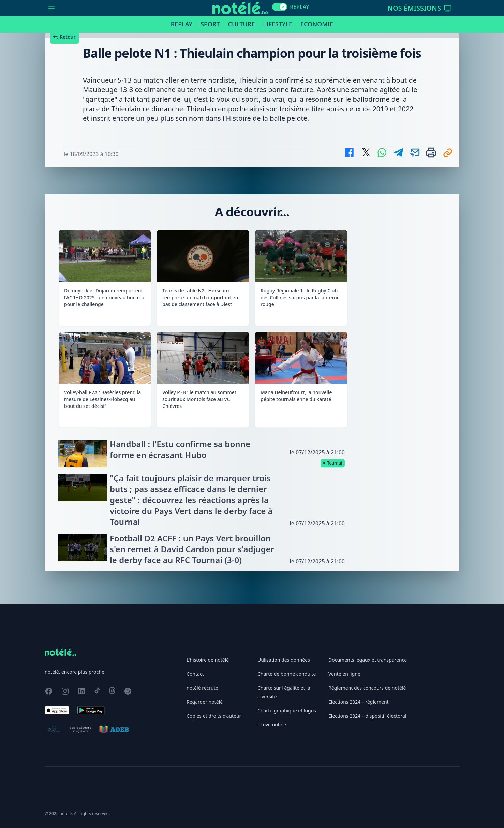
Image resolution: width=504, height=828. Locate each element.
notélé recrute (202, 688)
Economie (317, 24)
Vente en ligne (344, 674)
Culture (242, 24)
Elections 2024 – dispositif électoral (367, 716)
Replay (182, 24)
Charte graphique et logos (287, 710)
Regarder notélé (205, 702)
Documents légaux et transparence (368, 660)
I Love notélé (272, 724)
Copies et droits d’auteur (214, 716)
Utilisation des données (284, 660)
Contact (195, 674)
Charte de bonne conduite (287, 674)
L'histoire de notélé (208, 660)
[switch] (280, 7)
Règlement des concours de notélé (367, 688)
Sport (210, 24)
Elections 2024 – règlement (359, 702)
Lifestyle (278, 24)
